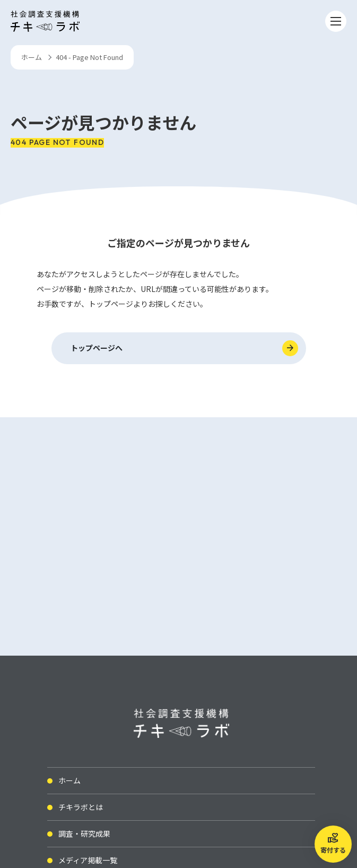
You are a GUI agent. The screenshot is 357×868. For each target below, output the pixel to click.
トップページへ (97, 348)
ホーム (32, 57)
